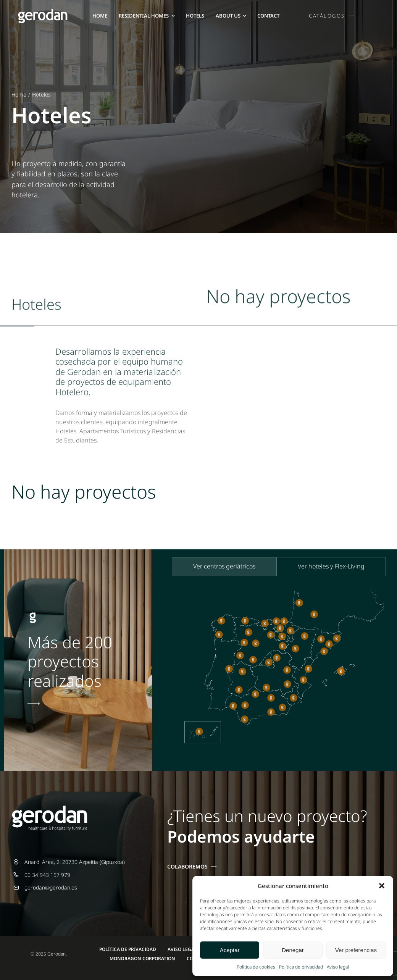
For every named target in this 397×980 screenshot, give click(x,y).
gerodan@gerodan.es (51, 887)
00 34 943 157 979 (47, 875)
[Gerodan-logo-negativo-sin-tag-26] (43, 11)
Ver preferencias (356, 950)
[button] (382, 886)
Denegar (293, 950)
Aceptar (230, 950)
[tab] (224, 566)
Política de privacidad (301, 967)
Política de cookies (256, 967)
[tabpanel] (276, 672)
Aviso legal (338, 967)
